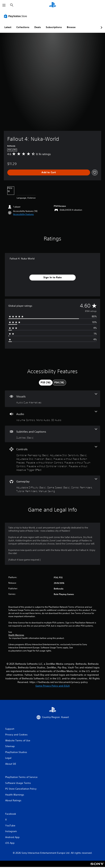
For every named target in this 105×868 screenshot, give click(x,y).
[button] (24, 214)
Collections (23, 27)
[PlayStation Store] (16, 16)
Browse (71, 27)
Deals (38, 27)
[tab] (46, 383)
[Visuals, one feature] (52, 399)
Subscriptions (54, 27)
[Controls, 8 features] (52, 459)
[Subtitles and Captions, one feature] (52, 434)
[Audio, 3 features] (52, 416)
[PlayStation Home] (53, 5)
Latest (8, 27)
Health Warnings (16, 635)
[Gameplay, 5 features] (52, 486)
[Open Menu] (4, 5)
